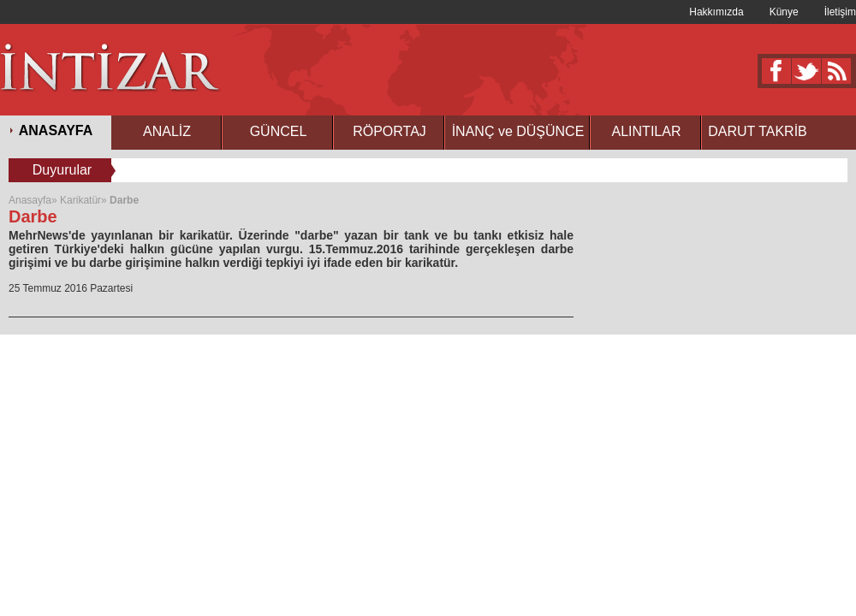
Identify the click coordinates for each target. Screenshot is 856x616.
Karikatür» (83, 200)
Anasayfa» (34, 200)
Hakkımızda (716, 12)
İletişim (840, 12)
